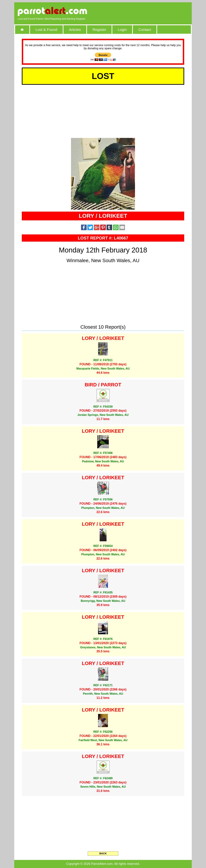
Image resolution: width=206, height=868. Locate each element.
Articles (75, 30)
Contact (145, 30)
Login (122, 30)
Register (99, 30)
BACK (103, 853)
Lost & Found (46, 30)
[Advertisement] (148, 11)
